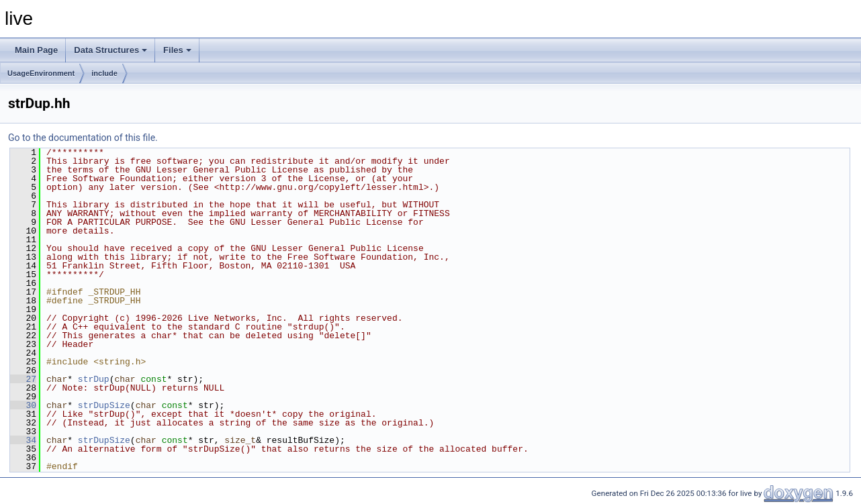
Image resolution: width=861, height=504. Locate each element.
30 (23, 405)
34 (23, 440)
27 (23, 379)
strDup (94, 379)
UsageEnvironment (41, 73)
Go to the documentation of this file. (83, 138)
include (104, 73)
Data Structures (110, 50)
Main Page (36, 50)
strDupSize (104, 405)
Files (177, 50)
